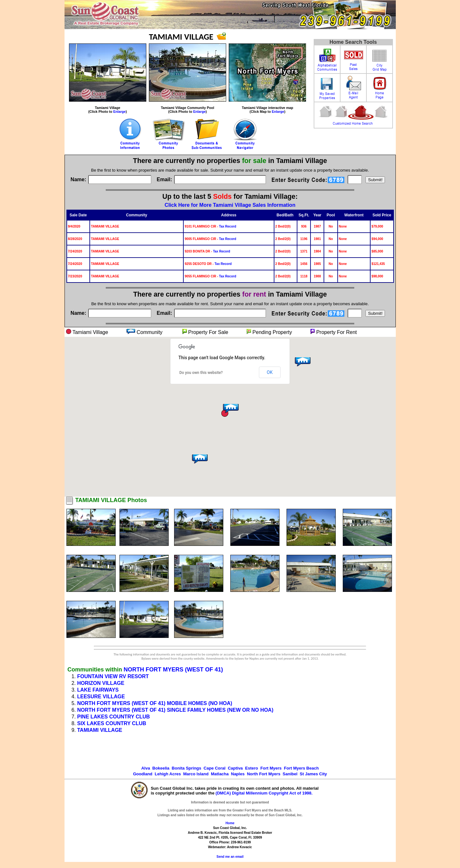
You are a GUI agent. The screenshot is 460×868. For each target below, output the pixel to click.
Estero (251, 768)
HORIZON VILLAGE (101, 683)
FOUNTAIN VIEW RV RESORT (113, 676)
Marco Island (196, 774)
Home (230, 823)
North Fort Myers (264, 774)
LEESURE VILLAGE (101, 697)
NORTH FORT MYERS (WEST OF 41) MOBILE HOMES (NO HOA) (155, 703)
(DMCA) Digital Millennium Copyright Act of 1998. (264, 793)
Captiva (235, 768)
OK (270, 372)
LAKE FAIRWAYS (98, 690)
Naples (238, 774)
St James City (313, 774)
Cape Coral (215, 768)
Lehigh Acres (168, 774)
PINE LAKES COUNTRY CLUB (114, 717)
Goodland (143, 774)
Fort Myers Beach (301, 768)
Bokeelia (161, 768)
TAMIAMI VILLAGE (100, 730)
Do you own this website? (201, 373)
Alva (146, 768)
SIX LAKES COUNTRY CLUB (112, 723)
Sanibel (290, 774)
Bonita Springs (187, 768)
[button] (199, 461)
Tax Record (228, 226)
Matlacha (220, 774)
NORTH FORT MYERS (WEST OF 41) (173, 670)
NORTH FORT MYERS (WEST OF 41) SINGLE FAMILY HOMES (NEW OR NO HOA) (175, 710)
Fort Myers (271, 768)
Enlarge (119, 112)
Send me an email (230, 857)
